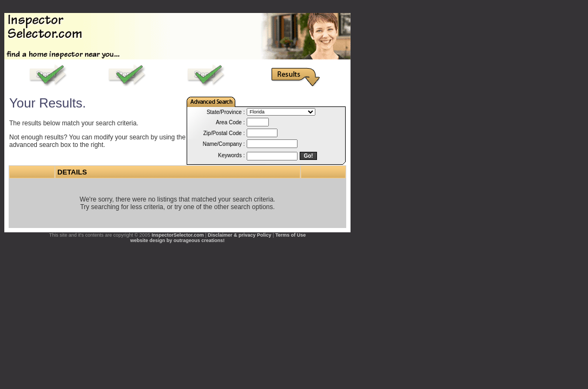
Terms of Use (290, 235)
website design (148, 240)
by (170, 240)
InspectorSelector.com (178, 235)
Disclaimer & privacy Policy (240, 235)
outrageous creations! (199, 240)
